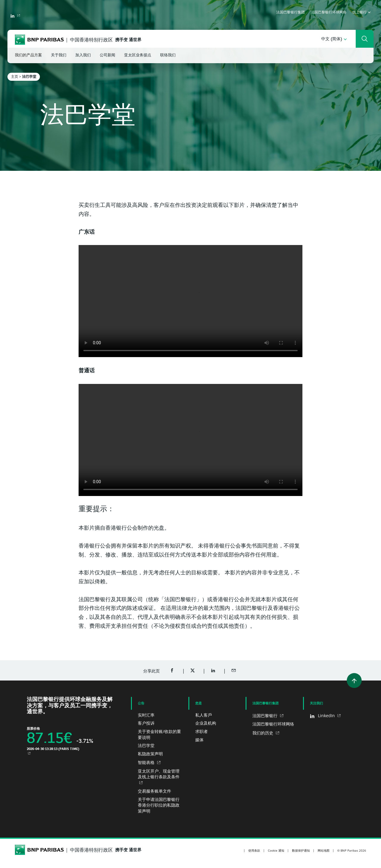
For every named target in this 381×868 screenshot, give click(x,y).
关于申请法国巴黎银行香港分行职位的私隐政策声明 (159, 805)
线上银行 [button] (362, 13)
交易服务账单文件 (154, 791)
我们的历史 (263, 733)
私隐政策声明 (150, 754)
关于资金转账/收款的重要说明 (159, 734)
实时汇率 (146, 715)
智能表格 (147, 762)
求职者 (202, 731)
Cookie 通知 (276, 850)
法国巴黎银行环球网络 (329, 13)
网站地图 (324, 850)
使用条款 (254, 850)
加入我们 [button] (83, 55)
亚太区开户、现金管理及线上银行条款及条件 (159, 774)
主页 (15, 76)
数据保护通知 (301, 850)
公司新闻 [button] (107, 55)
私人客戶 (204, 715)
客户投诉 (146, 723)
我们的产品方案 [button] (28, 55)
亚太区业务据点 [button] (138, 55)
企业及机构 (206, 723)
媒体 (199, 740)
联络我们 (168, 55)
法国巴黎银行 (266, 716)
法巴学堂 (146, 745)
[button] (334, 39)
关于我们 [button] (59, 55)
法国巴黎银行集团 (291, 13)
